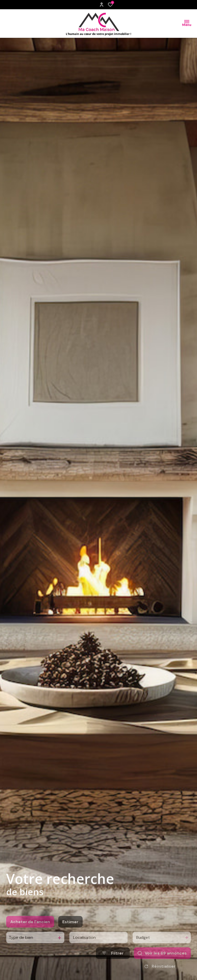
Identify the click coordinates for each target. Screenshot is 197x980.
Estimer (70, 931)
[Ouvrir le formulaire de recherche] (113, 963)
